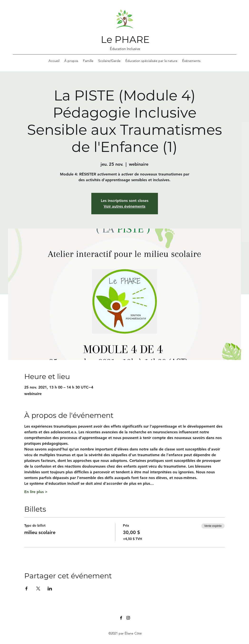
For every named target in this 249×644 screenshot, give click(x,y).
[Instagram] (128, 618)
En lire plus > (36, 492)
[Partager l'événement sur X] (38, 589)
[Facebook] (121, 618)
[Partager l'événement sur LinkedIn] (50, 589)
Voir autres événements (124, 206)
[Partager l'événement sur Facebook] (27, 589)
